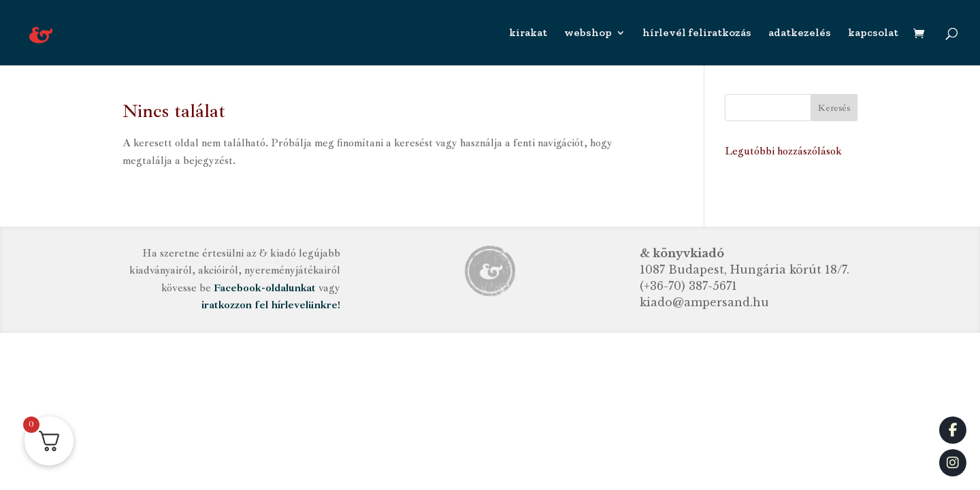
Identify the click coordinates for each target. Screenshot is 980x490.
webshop (588, 33)
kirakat (528, 33)
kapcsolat (873, 33)
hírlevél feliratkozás (697, 33)
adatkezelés (800, 33)
